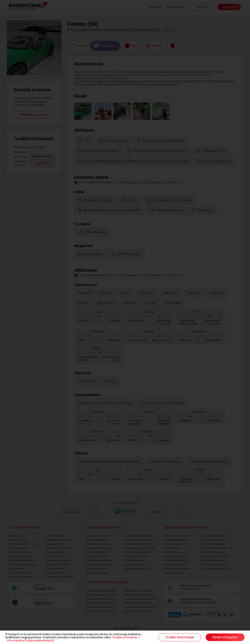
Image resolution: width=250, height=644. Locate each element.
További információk (125, 637)
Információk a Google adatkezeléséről (31, 640)
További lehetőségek (180, 637)
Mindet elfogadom (225, 637)
